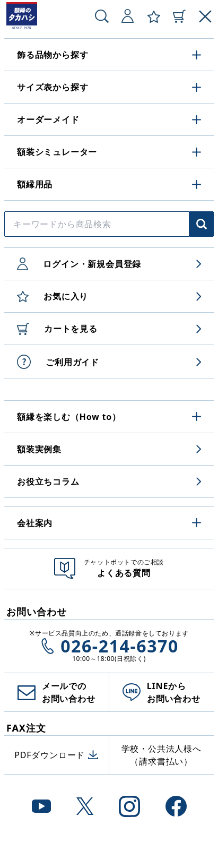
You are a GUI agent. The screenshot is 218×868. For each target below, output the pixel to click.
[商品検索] (202, 224)
